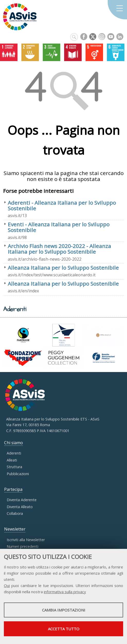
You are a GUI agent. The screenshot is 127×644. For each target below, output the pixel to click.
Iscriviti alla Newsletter (26, 540)
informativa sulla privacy (65, 592)
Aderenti (14, 453)
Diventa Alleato (20, 507)
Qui (7, 585)
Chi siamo (14, 443)
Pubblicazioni (18, 474)
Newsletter (15, 529)
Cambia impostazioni (64, 610)
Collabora (15, 513)
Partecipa (13, 489)
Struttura (14, 467)
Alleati (12, 460)
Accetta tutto (64, 629)
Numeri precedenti (23, 546)
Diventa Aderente (22, 500)
